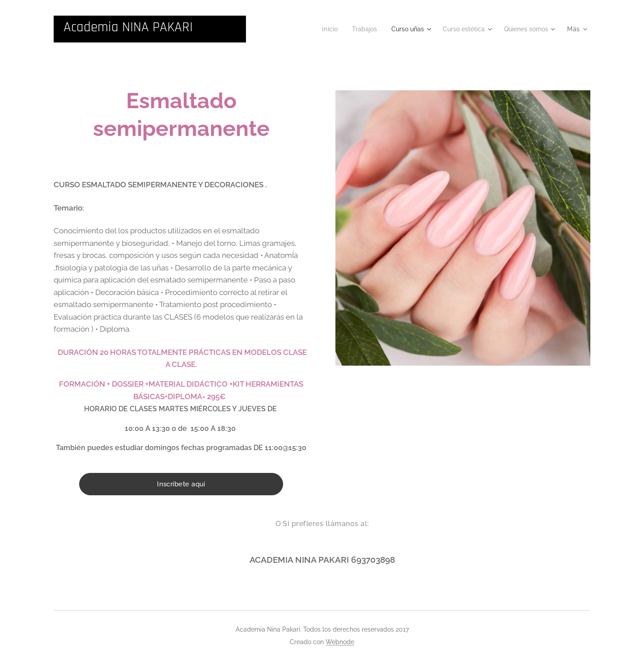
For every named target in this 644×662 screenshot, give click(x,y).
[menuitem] (318, 29)
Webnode (340, 642)
